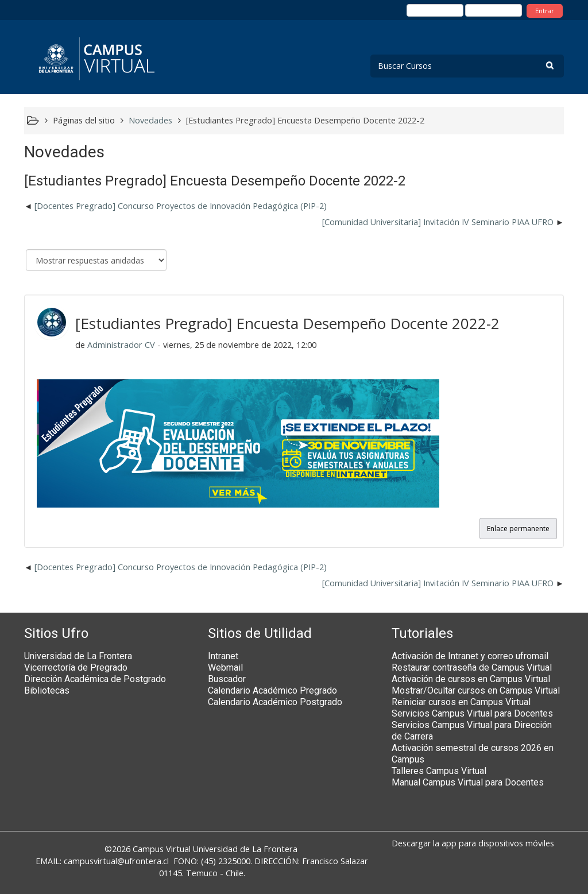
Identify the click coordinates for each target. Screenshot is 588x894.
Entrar (545, 11)
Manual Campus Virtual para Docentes (468, 782)
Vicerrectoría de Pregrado (76, 667)
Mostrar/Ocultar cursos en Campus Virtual (476, 690)
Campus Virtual (162, 849)
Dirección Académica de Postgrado (95, 679)
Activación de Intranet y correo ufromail (470, 656)
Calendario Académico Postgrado (275, 702)
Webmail (225, 667)
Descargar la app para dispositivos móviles (473, 843)
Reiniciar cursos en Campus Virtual (461, 702)
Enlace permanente (518, 529)
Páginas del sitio (84, 120)
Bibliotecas (47, 690)
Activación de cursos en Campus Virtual (471, 679)
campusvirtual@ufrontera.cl (116, 861)
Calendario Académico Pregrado (272, 690)
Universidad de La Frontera (78, 656)
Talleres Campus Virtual (439, 771)
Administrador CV (121, 345)
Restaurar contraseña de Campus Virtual (472, 667)
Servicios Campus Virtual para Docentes (472, 713)
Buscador (227, 679)
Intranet (223, 656)
